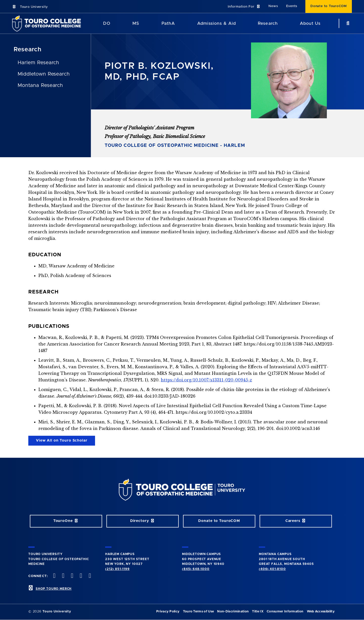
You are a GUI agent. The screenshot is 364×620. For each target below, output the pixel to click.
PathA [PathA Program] (168, 23)
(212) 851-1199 (117, 569)
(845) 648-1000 (196, 569)
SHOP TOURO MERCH (54, 589)
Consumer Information (285, 612)
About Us (310, 23)
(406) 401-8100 (272, 569)
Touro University (30, 7)
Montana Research (40, 85)
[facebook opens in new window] (54, 576)
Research (268, 23)
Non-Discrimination (233, 612)
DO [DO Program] (107, 23)
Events (292, 6)
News (273, 6)
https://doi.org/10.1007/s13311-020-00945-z (206, 380)
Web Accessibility (321, 612)
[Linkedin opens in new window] (89, 576)
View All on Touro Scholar (62, 441)
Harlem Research (38, 63)
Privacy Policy (168, 612)
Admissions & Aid (217, 23)
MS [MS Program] (136, 23)
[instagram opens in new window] (72, 576)
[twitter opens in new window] (63, 576)
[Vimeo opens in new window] (80, 576)
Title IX (258, 612)
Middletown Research (44, 74)
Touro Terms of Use (199, 612)
